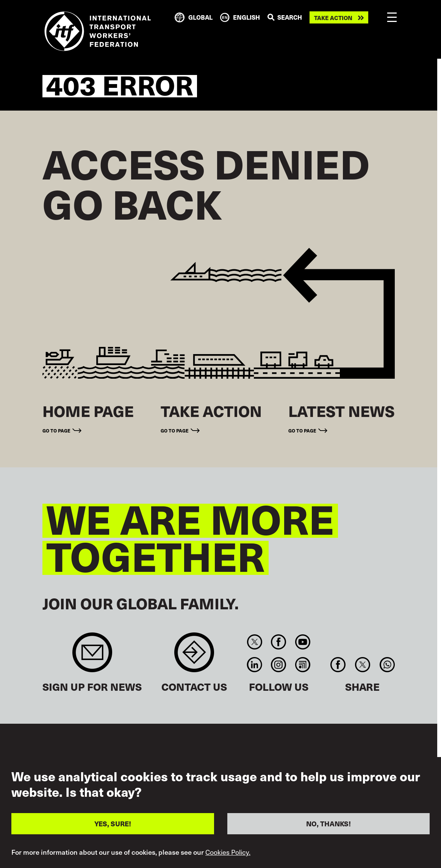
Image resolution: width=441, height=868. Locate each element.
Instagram (279, 665)
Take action (333, 18)
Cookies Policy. (228, 855)
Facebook (279, 642)
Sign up (92, 656)
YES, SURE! (113, 826)
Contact (194, 656)
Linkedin (254, 665)
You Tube (303, 642)
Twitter (254, 642)
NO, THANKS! (328, 826)
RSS (303, 665)
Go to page (56, 430)
